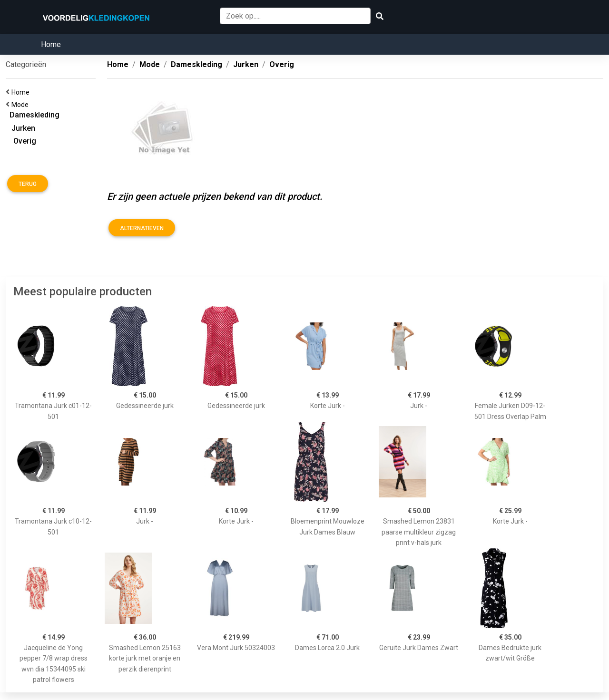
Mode (21, 105)
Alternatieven (142, 228)
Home (51, 44)
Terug (28, 184)
